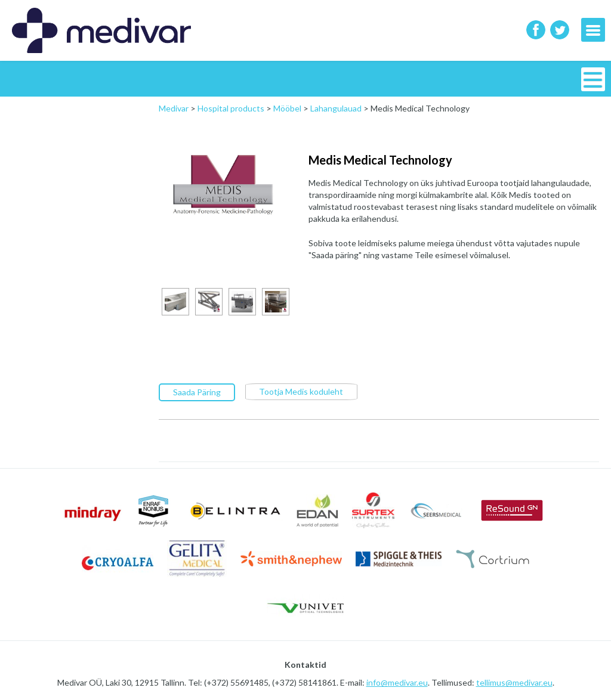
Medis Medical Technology (380, 160)
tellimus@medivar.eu (514, 682)
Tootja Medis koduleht (301, 391)
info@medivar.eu (397, 682)
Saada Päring (197, 391)
